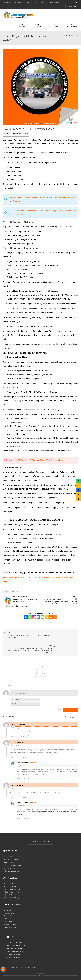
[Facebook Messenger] (38, 617)
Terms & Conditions (10, 913)
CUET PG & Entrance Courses (14, 846)
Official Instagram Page (11, 887)
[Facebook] (26, 617)
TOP (40, 965)
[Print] (51, 617)
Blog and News (9, 902)
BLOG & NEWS (18, 2)
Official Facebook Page (11, 881)
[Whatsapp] (30, 617)
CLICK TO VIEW (23, 134)
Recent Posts (14, 592)
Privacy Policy (8, 911)
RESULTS (7, 2)
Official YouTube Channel (12, 884)
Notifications (8, 899)
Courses (55, 25)
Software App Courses (11, 860)
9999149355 (71, 6)
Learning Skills (20, 596)
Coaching (38, 25)
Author (6, 592)
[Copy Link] (47, 617)
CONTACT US (55, 2)
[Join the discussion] (44, 683)
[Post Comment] (71, 699)
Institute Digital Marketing (12, 878)
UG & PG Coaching (10, 852)
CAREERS (44, 2)
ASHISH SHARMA (30, 795)
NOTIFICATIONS (32, 2)
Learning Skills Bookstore (12, 876)
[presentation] (65, 691)
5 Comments (17, 624)
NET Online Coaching (11, 849)
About (23, 25)
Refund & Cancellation (11, 916)
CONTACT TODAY (40, 831)
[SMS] (43, 617)
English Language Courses (12, 855)
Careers (6, 908)
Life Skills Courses (10, 857)
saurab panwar (30, 755)
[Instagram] (34, 617)
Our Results (8, 905)
